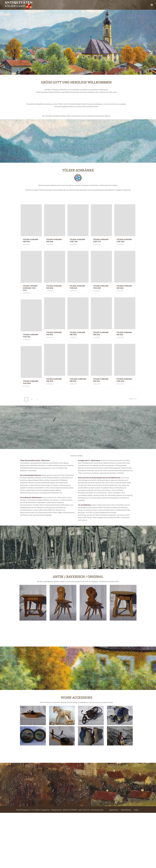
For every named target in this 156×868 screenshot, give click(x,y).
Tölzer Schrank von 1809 (101, 287)
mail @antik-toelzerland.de (91, 810)
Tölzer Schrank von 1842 (124, 380)
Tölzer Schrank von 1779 (101, 240)
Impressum (114, 810)
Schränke (27, 244)
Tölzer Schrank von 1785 (77, 240)
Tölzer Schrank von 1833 (124, 240)
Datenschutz (126, 810)
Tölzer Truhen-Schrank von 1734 (30, 288)
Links (136, 810)
